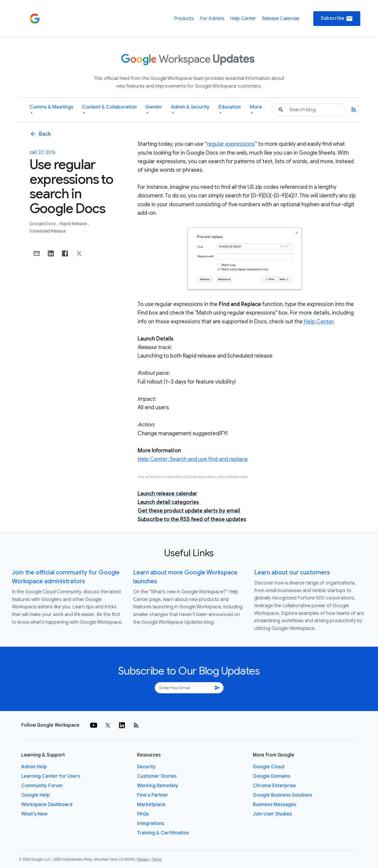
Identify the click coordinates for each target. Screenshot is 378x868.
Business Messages (274, 805)
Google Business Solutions (282, 795)
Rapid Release (74, 224)
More (256, 110)
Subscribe (337, 19)
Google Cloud (269, 767)
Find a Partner (153, 795)
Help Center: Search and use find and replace (193, 459)
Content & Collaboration (109, 110)
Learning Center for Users (51, 776)
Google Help (36, 795)
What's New (34, 814)
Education (230, 110)
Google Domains (272, 776)
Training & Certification (163, 833)
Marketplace (151, 805)
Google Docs (43, 224)
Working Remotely (158, 786)
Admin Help (34, 767)
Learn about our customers (292, 573)
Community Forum (42, 786)
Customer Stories (157, 776)
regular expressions (231, 144)
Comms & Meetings (51, 110)
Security (146, 767)
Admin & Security (190, 110)
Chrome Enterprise (274, 786)
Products (184, 19)
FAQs (143, 814)
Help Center (243, 19)
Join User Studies (272, 814)
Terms (157, 859)
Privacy (143, 859)
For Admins (212, 19)
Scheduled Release (48, 231)
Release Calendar (281, 19)
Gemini (153, 110)
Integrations (151, 823)
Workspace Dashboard (47, 805)
